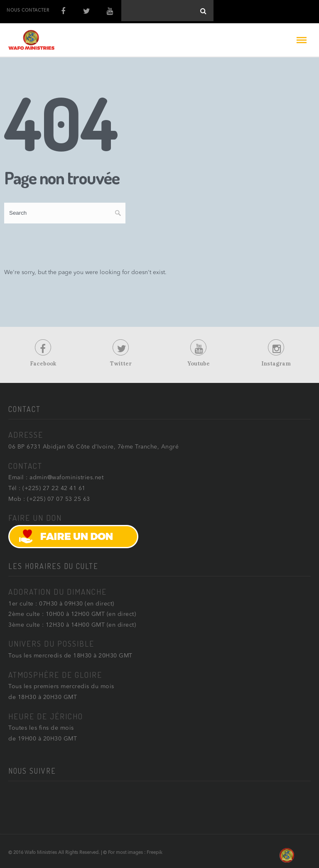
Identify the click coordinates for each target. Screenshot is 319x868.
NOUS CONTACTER (28, 10)
